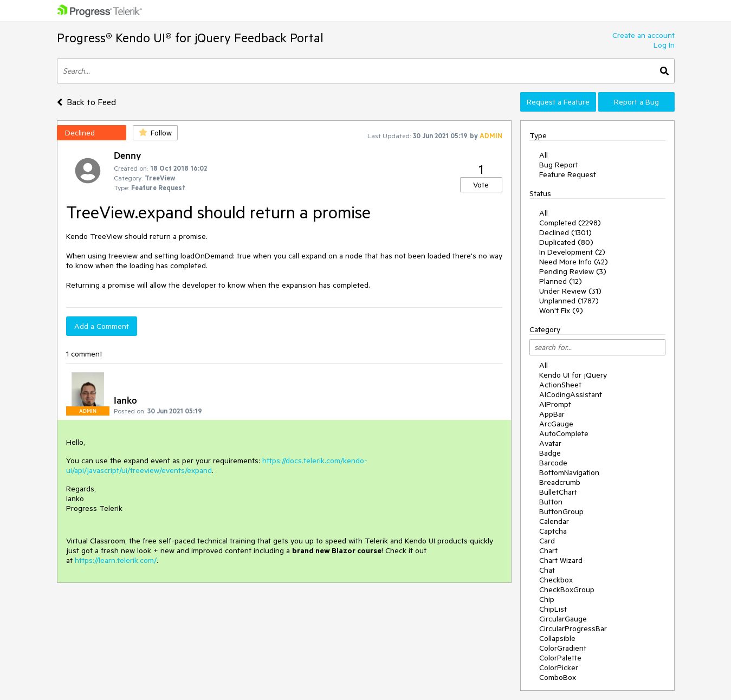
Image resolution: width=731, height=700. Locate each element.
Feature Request (568, 174)
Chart (548, 550)
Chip (547, 599)
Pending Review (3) (573, 271)
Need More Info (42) (574, 262)
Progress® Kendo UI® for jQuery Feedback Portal (190, 38)
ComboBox (558, 677)
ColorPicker (559, 667)
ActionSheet (560, 385)
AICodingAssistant (571, 394)
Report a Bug (636, 102)
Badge (550, 453)
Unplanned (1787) (569, 301)
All (544, 155)
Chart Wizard (561, 560)
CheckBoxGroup (567, 589)
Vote (481, 185)
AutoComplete (564, 433)
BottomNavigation (569, 472)
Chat (547, 570)
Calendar (554, 521)
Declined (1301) (565, 232)
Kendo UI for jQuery (573, 375)
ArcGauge (556, 424)
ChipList (553, 609)
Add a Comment (102, 326)
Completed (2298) (570, 223)
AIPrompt (555, 404)
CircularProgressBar (573, 628)
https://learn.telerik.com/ (116, 560)
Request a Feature (558, 102)
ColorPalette (560, 658)
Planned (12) (561, 281)
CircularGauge (563, 619)
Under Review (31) (570, 291)
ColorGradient (563, 648)
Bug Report (559, 165)
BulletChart (558, 492)
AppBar (552, 414)
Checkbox (556, 580)
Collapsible (557, 638)
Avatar (550, 443)
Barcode (553, 463)
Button (551, 502)
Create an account (643, 35)
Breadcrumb (560, 482)
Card (547, 541)
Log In (664, 45)
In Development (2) (572, 252)
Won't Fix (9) (561, 310)
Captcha (553, 531)
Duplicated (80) (566, 242)
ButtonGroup (561, 511)
